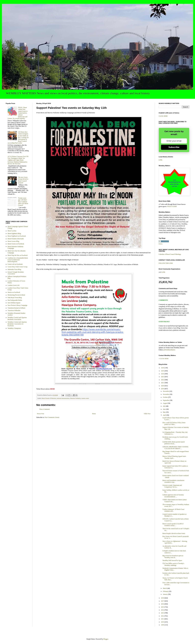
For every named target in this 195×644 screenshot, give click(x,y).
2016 (163, 604)
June (164, 409)
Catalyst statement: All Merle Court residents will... (173, 510)
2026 (163, 368)
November (166, 394)
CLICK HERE (163, 116)
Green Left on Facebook (15, 264)
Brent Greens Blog (13, 241)
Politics (161, 244)
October (166, 397)
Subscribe (174, 147)
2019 (163, 389)
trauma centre (85, 398)
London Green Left (14, 285)
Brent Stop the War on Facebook (18, 255)
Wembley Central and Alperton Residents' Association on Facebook (17, 324)
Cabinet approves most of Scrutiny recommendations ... (173, 496)
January (165, 594)
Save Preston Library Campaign (17, 305)
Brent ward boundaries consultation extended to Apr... (173, 481)
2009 (163, 625)
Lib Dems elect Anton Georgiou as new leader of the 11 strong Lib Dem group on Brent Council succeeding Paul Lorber (18, 137)
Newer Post (41, 414)
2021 (163, 383)
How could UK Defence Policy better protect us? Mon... (174, 424)
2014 (163, 610)
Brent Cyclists (12, 231)
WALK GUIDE (172, 206)
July (164, 406)
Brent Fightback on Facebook (17, 236)
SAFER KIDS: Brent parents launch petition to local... (174, 443)
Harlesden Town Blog (14, 269)
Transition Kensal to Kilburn (16, 308)
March (165, 588)
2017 (163, 601)
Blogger (106, 639)
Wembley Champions (14, 328)
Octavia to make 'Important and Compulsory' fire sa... (172, 486)
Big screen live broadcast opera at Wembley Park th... (173, 557)
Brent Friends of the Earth (16, 239)
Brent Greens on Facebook (16, 244)
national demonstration (63, 398)
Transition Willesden (14, 311)
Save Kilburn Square (14, 303)
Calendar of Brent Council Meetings (170, 254)
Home (94, 414)
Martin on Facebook (14, 292)
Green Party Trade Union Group (18, 267)
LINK (161, 160)
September (166, 400)
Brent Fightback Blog (14, 233)
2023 (163, 377)
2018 (163, 598)
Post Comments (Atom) (52, 417)
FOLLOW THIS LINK (166, 263)
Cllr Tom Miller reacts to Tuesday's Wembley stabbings (173, 564)
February (166, 591)
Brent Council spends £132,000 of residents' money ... (173, 525)
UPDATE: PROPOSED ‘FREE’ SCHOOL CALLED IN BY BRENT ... (175, 448)
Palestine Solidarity (75, 398)
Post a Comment (45, 409)
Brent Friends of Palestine (49, 398)
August (165, 403)
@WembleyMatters (169, 350)
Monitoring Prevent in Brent (16, 295)
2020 (163, 386)
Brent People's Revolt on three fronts (174, 533)
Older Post (147, 414)
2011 (163, 619)
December (166, 391)
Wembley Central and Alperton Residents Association (17, 318)
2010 (163, 622)
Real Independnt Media (15, 300)
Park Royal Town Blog (15, 298)
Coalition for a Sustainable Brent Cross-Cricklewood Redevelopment (18, 260)
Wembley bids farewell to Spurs (172, 560)
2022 (163, 380)
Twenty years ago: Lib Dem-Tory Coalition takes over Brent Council (23, 202)
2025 (163, 371)
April (165, 415)
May (164, 412)
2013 (163, 613)
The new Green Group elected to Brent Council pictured (23, 180)
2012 (163, 616)
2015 (163, 607)
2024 (163, 374)
